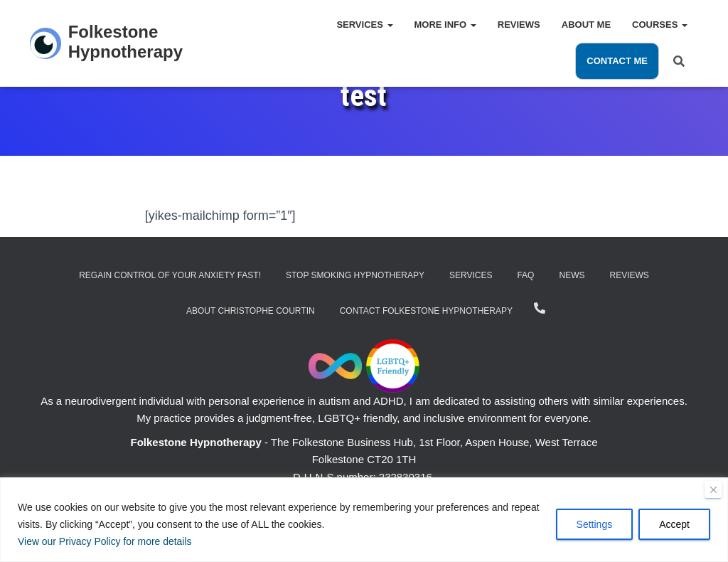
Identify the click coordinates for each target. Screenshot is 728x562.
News (572, 275)
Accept (674, 524)
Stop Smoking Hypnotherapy (355, 275)
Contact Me (617, 61)
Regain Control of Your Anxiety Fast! (170, 275)
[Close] (713, 489)
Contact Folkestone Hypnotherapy (426, 311)
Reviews (519, 25)
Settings (595, 524)
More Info (445, 25)
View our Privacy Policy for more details (105, 541)
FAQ (525, 275)
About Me (586, 25)
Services (364, 25)
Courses (660, 25)
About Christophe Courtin (251, 311)
